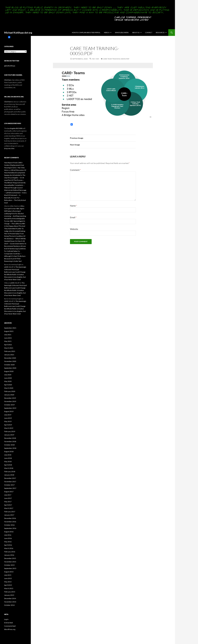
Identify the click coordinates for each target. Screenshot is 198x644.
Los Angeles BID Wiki (15, 128)
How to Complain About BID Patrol (86, 32)
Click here (8, 80)
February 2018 (10, 472)
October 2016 (9, 525)
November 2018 (10, 441)
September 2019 (10, 408)
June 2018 (8, 458)
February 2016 (10, 552)
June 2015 (8, 578)
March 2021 (9, 348)
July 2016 (8, 535)
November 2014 (10, 602)
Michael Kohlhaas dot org (18, 33)
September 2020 (10, 368)
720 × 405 (95, 59)
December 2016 (10, 518)
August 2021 (9, 331)
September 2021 (10, 328)
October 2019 (9, 405)
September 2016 (10, 528)
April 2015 (8, 585)
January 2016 (9, 555)
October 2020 (9, 365)
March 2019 (9, 428)
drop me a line (9, 148)
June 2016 (8, 538)
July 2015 (8, 575)
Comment (75, 170)
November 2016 (10, 522)
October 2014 (9, 605)
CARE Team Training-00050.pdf (116, 59)
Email (73, 217)
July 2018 (8, 455)
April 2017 (8, 505)
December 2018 (10, 438)
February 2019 (10, 431)
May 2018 (8, 462)
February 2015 (10, 592)
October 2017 (9, 485)
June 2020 (8, 378)
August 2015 (9, 572)
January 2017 (9, 515)
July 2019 (8, 415)
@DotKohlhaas (10, 66)
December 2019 (10, 398)
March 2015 (9, 588)
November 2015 (10, 562)
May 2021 (8, 341)
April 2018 (8, 465)
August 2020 (9, 371)
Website (74, 229)
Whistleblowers (122, 32)
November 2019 (10, 401)
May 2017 (8, 502)
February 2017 (10, 512)
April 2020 (8, 385)
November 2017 (10, 482)
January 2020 (9, 395)
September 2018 (10, 448)
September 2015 (10, 568)
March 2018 (9, 468)
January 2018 (9, 475)
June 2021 (8, 338)
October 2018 (9, 445)
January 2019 (9, 435)
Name (73, 206)
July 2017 (8, 495)
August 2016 (9, 532)
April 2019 (8, 425)
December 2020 (10, 358)
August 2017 (9, 492)
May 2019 (8, 421)
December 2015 (10, 558)
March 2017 (9, 508)
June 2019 (8, 418)
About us (136, 32)
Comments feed (10, 626)
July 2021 (8, 335)
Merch (107, 32)
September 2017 (10, 488)
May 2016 (8, 542)
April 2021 (8, 345)
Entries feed (8, 623)
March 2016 (9, 548)
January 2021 (9, 355)
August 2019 (9, 411)
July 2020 (8, 375)
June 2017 (8, 498)
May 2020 (8, 381)
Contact (149, 32)
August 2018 (9, 451)
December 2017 (10, 478)
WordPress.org (10, 629)
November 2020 (10, 361)
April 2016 (8, 545)
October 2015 (9, 565)
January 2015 (9, 595)
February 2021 (10, 351)
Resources (160, 32)
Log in (6, 619)
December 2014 (10, 598)
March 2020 (9, 388)
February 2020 (10, 391)
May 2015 (8, 582)
